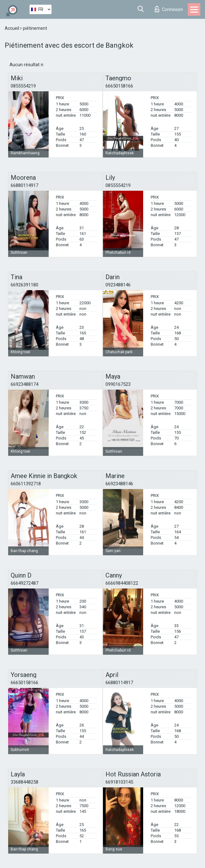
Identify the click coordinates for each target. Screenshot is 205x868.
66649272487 (24, 583)
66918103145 (119, 782)
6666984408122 (122, 583)
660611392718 (26, 484)
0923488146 (118, 285)
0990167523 (118, 384)
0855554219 (23, 86)
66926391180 (24, 285)
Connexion (169, 9)
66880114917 (24, 185)
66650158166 (119, 86)
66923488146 (119, 484)
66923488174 (24, 384)
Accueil (12, 28)
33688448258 (24, 782)
